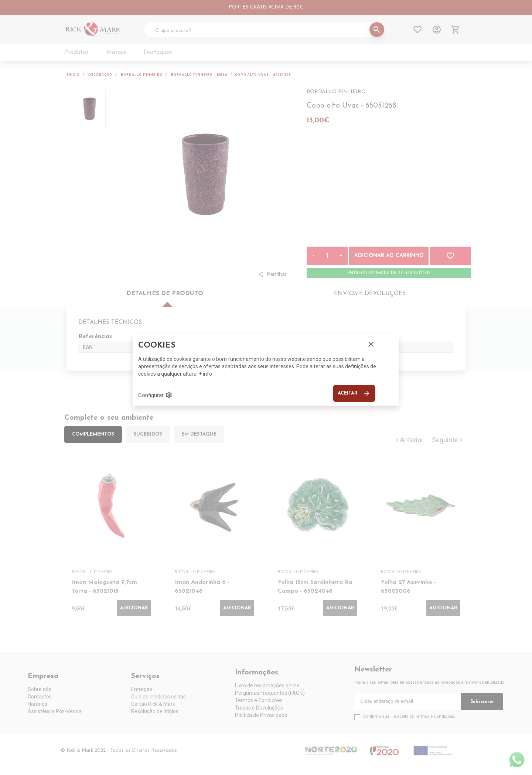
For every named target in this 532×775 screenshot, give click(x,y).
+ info (205, 374)
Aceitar (354, 393)
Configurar (155, 395)
